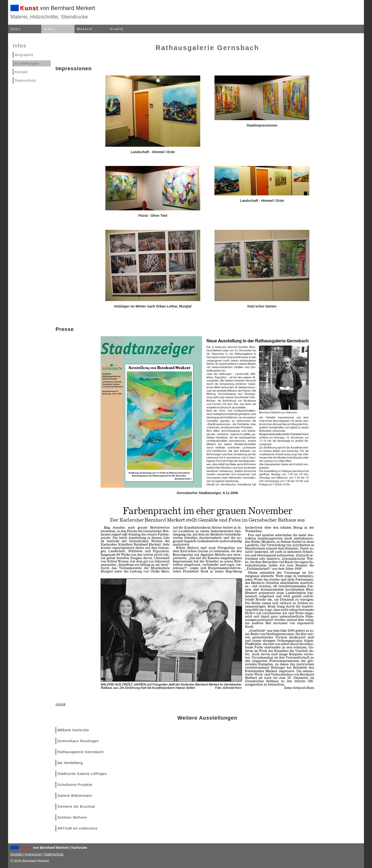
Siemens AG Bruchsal (76, 807)
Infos (49, 29)
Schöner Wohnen (72, 817)
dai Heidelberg (70, 763)
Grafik (117, 29)
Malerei (85, 29)
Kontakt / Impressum (26, 854)
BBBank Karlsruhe (73, 730)
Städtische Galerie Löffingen (82, 774)
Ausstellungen (27, 63)
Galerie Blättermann (75, 796)
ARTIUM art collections (77, 828)
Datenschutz (26, 80)
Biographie (24, 55)
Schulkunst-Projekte (75, 785)
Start (16, 29)
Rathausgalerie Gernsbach (81, 752)
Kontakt (21, 72)
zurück (60, 704)
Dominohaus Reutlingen (78, 741)
